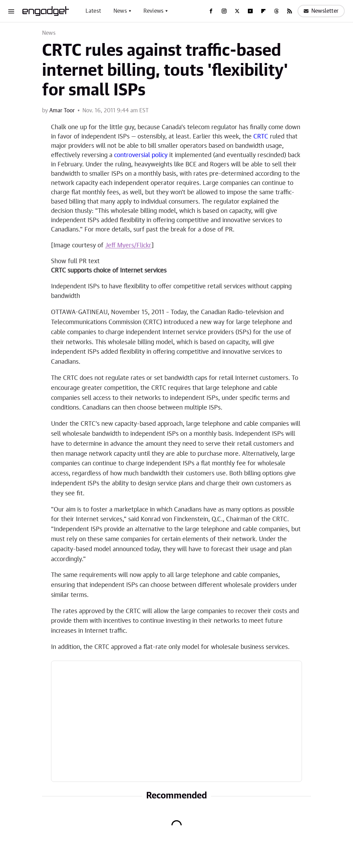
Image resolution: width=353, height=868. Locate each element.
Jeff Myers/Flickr (128, 246)
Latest (93, 11)
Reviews (153, 11)
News (120, 11)
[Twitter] (237, 11)
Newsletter (321, 11)
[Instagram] (224, 11)
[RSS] (290, 11)
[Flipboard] (263, 11)
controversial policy (141, 155)
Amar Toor (62, 111)
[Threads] (276, 11)
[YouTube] (250, 11)
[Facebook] (211, 11)
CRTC (261, 137)
